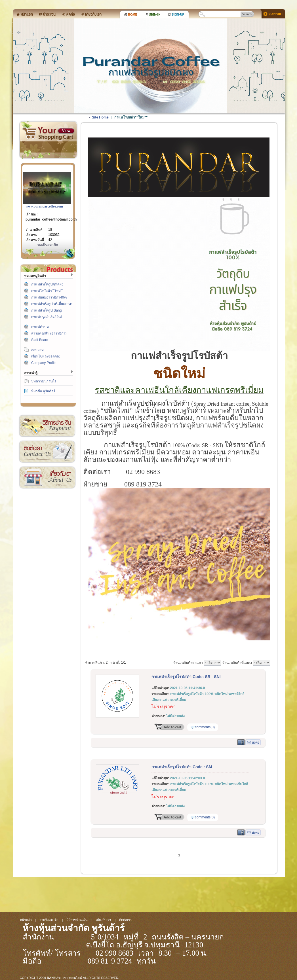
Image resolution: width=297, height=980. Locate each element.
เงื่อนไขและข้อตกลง (46, 356)
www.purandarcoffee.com (44, 206)
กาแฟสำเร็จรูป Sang (46, 310)
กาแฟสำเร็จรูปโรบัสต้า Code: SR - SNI (186, 677)
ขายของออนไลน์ (70, 978)
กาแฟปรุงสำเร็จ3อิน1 (47, 317)
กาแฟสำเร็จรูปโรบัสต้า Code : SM (182, 767)
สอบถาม (37, 350)
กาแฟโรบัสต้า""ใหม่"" (47, 291)
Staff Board (40, 340)
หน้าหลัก (26, 920)
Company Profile (44, 363)
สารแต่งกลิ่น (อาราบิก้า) (49, 333)
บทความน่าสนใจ (44, 381)
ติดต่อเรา (47, 452)
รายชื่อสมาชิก (49, 920)
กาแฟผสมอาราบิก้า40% (49, 297)
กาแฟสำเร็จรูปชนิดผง (47, 284)
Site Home (100, 117)
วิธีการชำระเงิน (47, 426)
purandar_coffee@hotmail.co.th (51, 219)
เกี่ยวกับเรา (47, 478)
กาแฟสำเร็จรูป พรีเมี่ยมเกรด (52, 304)
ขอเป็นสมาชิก (48, 245)
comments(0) (205, 727)
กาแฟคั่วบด (40, 327)
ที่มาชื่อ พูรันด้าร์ (43, 391)
